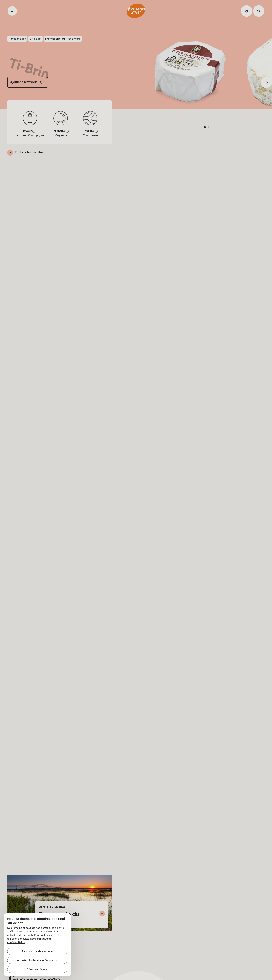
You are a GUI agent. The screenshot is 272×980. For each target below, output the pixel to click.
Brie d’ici (35, 39)
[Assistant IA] (247, 11)
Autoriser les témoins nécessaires (37, 960)
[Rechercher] (259, 11)
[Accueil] (136, 11)
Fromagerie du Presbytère (63, 39)
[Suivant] (266, 82)
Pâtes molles (17, 39)
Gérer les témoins (37, 969)
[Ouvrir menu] (12, 11)
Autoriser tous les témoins (37, 951)
